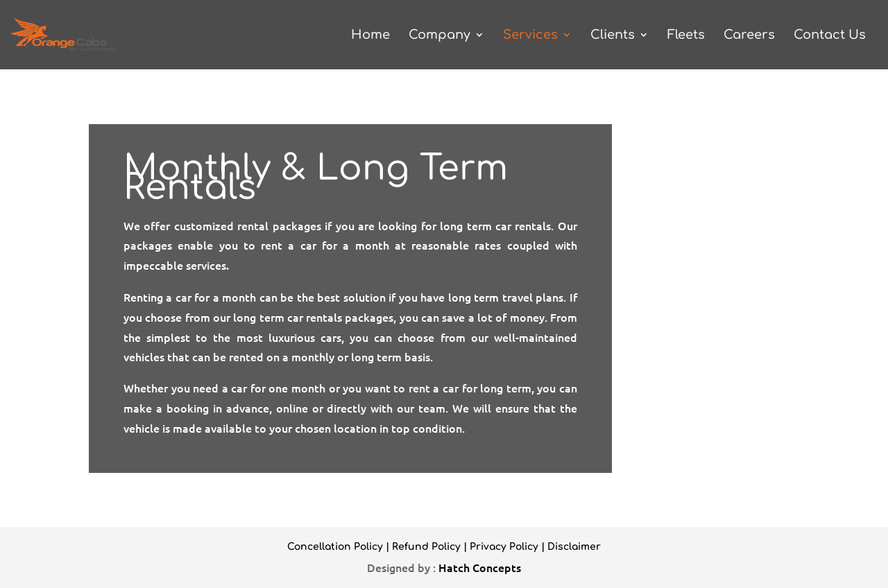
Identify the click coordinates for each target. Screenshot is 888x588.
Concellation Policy (335, 547)
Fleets (686, 36)
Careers (749, 36)
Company (439, 36)
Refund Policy (426, 547)
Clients (613, 36)
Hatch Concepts (480, 567)
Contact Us (830, 36)
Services (530, 36)
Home (370, 36)
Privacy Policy (504, 547)
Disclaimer (574, 547)
